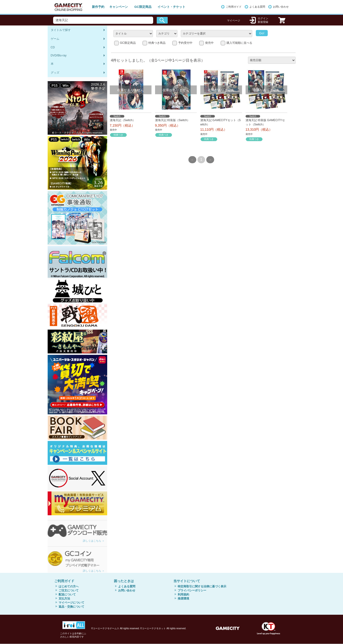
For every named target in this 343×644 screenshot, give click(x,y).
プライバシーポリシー (192, 590)
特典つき (118, 135)
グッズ (55, 73)
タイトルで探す (61, 30)
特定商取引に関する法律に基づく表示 (202, 586)
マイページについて (71, 603)
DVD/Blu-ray (59, 55)
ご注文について (69, 590)
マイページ (234, 20)
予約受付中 (185, 43)
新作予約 (98, 7)
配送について (67, 594)
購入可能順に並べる (239, 43)
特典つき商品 (157, 43)
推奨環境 (183, 599)
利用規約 (183, 594)
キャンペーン (119, 7)
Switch (117, 116)
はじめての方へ (69, 586)
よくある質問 (257, 7)
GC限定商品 (143, 7)
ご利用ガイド (234, 7)
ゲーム (55, 39)
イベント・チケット (171, 7)
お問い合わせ (281, 7)
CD (53, 47)
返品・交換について (71, 607)
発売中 (209, 43)
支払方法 (64, 599)
